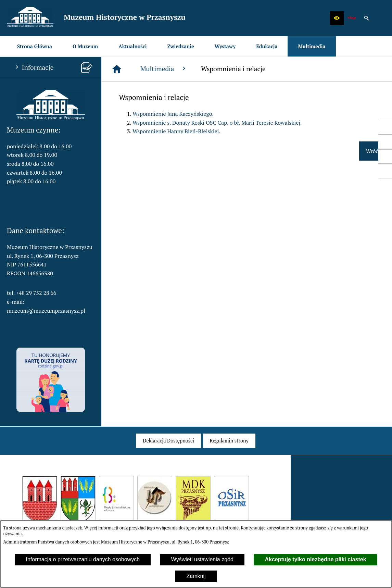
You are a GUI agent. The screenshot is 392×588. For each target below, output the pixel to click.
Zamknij (196, 576)
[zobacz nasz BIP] (352, 18)
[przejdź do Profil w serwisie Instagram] (385, 171)
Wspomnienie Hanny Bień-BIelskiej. (176, 131)
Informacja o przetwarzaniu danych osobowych (83, 559)
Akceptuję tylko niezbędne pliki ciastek (315, 559)
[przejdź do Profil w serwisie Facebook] (385, 127)
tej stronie (229, 528)
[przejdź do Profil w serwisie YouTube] (385, 157)
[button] (337, 18)
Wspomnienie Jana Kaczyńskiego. (173, 114)
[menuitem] (35, 46)
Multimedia (164, 69)
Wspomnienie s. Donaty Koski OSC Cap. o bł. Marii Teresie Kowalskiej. (217, 123)
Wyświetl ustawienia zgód (202, 559)
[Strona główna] (117, 69)
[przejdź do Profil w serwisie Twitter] (385, 142)
